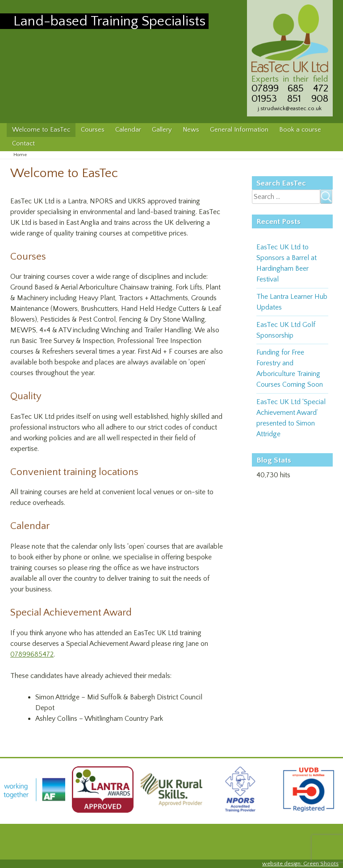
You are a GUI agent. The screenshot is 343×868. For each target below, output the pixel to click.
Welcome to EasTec (41, 130)
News (191, 130)
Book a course (300, 130)
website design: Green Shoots (300, 864)
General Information (239, 130)
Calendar (128, 130)
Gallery (162, 130)
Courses (93, 130)
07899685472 (32, 654)
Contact (23, 144)
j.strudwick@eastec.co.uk (290, 108)
